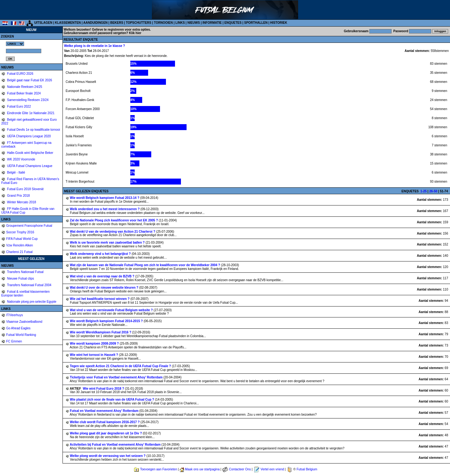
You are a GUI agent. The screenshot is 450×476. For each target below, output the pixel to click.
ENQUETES (233, 23)
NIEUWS (194, 23)
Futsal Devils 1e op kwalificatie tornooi (33, 130)
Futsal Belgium (307, 469)
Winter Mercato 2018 (21, 202)
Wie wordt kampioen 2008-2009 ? (95, 344)
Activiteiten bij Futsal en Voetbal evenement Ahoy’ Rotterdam (115, 445)
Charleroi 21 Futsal (19, 252)
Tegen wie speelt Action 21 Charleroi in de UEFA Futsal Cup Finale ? (121, 366)
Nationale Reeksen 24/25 (24, 87)
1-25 (423, 191)
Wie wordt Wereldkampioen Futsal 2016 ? (101, 332)
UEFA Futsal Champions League (29, 166)
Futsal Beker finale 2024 (24, 93)
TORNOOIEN (163, 23)
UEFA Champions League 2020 (29, 136)
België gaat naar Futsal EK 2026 (29, 80)
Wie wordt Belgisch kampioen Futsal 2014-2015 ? (107, 321)
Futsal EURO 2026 (20, 74)
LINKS (180, 23)
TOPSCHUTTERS (139, 23)
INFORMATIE (212, 23)
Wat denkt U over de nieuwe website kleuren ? (105, 288)
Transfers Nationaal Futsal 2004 (29, 285)
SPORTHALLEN (256, 23)
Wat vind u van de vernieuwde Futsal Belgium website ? (112, 310)
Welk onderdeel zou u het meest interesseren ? (105, 209)
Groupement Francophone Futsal (29, 226)
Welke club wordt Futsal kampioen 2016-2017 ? (105, 422)
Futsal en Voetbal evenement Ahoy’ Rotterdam (105, 411)
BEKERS (117, 23)
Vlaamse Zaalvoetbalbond (24, 322)
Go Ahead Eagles (18, 328)
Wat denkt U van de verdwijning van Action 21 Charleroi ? (113, 232)
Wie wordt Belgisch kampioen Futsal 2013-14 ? (105, 198)
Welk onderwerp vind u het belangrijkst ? (101, 254)
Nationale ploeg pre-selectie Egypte (31, 302)
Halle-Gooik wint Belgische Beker (30, 153)
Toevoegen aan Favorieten (158, 469)
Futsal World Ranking (21, 335)
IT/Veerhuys (15, 315)
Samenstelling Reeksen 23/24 (27, 100)
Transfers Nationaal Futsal (25, 272)
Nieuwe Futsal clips (20, 279)
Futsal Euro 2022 (19, 106)
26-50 (433, 191)
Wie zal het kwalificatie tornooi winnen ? (100, 299)
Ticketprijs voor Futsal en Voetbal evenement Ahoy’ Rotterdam (117, 377)
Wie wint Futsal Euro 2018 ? (104, 389)
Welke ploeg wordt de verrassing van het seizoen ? (108, 456)
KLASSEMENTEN (68, 23)
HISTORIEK (279, 23)
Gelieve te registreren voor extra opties (121, 30)
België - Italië (16, 172)
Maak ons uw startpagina (202, 469)
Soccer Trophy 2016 (20, 232)
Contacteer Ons (240, 469)
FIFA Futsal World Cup (22, 239)
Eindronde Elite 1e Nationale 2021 (30, 113)
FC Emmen (14, 341)
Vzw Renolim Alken (20, 245)
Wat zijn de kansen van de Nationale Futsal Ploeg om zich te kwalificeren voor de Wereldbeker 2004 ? (145, 265)
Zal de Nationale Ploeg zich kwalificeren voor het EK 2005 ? (115, 220)
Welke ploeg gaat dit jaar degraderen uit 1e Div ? (106, 433)
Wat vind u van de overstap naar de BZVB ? (103, 276)
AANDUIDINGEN (96, 23)
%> (15, 44)
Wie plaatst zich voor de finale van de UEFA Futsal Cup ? (112, 400)
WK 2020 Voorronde (21, 159)
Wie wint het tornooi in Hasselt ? (95, 355)
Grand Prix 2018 (18, 196)
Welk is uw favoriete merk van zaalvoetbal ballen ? (108, 243)
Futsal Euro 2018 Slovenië (25, 189)
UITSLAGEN (43, 23)
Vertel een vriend (272, 469)
